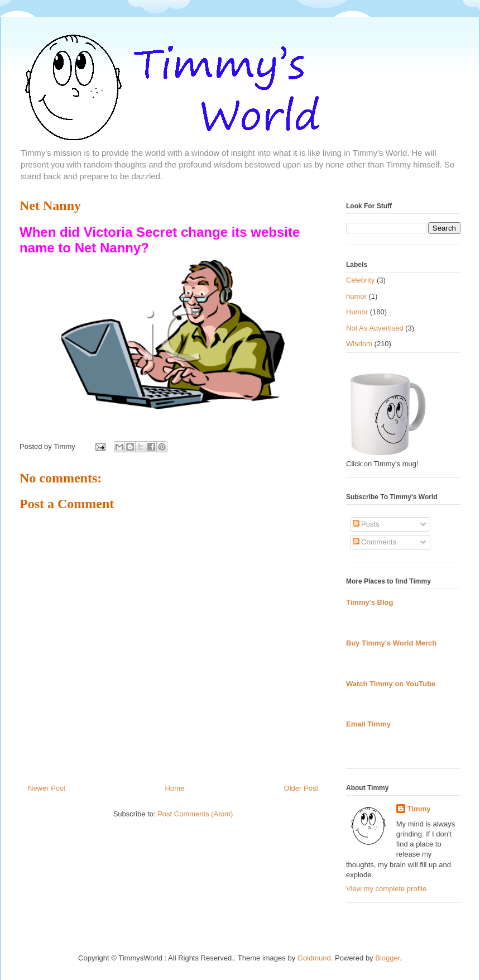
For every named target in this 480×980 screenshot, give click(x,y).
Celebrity (360, 280)
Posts (366, 524)
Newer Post (47, 788)
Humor (357, 312)
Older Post (301, 788)
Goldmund (314, 958)
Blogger (387, 958)
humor (356, 296)
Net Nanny (50, 205)
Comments (375, 542)
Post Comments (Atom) (195, 814)
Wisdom (359, 344)
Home (175, 788)
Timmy (419, 809)
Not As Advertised (375, 328)
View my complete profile (386, 889)
